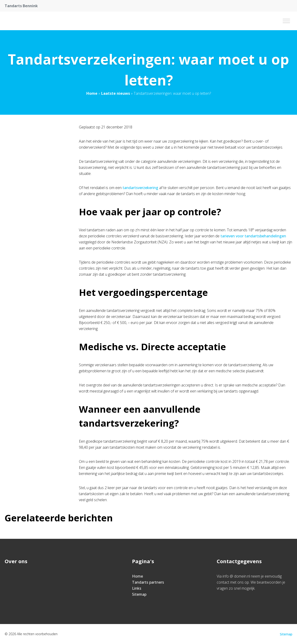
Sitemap (139, 594)
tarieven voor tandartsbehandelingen (253, 236)
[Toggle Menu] (286, 21)
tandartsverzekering (140, 188)
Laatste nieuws (116, 93)
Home (92, 93)
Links (137, 588)
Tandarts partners (148, 582)
